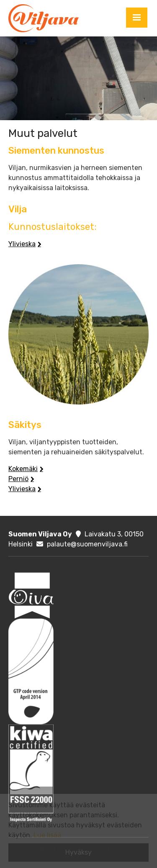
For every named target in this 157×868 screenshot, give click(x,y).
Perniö (18, 479)
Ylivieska (22, 244)
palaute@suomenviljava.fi (87, 544)
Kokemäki (23, 469)
